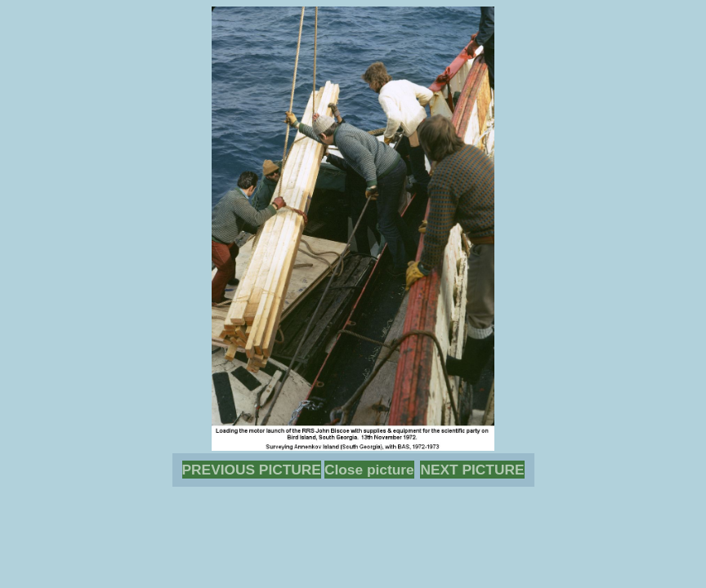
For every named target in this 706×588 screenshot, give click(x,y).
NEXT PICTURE (472, 470)
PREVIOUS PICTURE (252, 470)
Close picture (369, 470)
